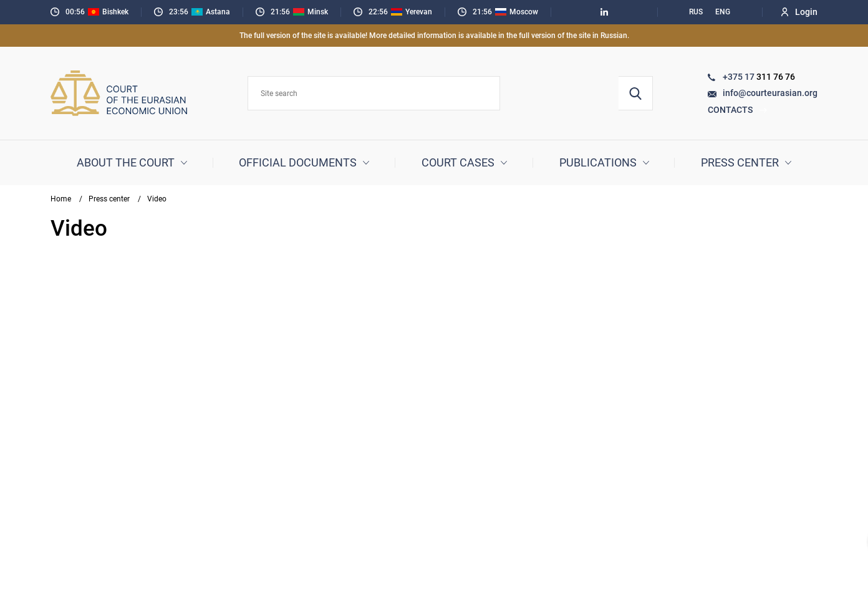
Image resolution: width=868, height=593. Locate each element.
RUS (696, 12)
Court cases (458, 162)
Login (799, 12)
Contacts (738, 110)
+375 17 (740, 77)
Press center (740, 162)
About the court (126, 162)
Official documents (298, 162)
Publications (598, 162)
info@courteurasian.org (770, 93)
